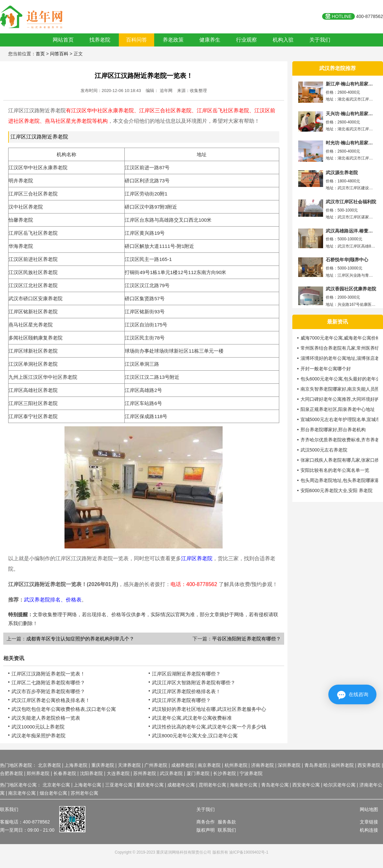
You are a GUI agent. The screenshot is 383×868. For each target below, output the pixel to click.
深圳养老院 (289, 765)
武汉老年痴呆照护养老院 (38, 736)
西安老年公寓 (306, 785)
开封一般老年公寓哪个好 (326, 369)
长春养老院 (65, 773)
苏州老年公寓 (84, 793)
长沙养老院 (225, 773)
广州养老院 (156, 765)
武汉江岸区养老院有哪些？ (181, 700)
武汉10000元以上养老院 (38, 727)
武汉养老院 (171, 773)
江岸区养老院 (197, 558)
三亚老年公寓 (119, 785)
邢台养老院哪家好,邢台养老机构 (333, 430)
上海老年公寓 (87, 785)
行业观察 (246, 40)
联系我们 (227, 830)
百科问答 (137, 40)
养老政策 (173, 40)
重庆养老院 (103, 765)
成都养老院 (183, 765)
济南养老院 (263, 765)
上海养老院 (76, 765)
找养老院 (100, 40)
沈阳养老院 (91, 773)
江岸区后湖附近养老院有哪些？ (186, 674)
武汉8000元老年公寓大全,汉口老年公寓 (195, 736)
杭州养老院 (236, 765)
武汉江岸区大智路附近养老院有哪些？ (194, 683)
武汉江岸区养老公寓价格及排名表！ (51, 700)
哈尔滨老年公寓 (339, 785)
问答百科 (59, 54)
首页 (40, 54)
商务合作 (206, 822)
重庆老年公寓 (150, 785)
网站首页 (63, 40)
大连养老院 (118, 773)
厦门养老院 (198, 773)
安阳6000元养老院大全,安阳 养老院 (337, 490)
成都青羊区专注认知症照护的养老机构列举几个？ (80, 639)
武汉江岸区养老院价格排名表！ (186, 691)
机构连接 (369, 830)
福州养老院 (342, 765)
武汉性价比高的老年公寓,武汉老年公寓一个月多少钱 (209, 727)
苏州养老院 (145, 773)
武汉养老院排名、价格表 (53, 600)
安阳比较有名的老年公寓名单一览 (335, 470)
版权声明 (206, 830)
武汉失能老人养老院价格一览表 (46, 718)
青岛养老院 (316, 765)
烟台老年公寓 (53, 793)
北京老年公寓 (56, 785)
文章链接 (369, 822)
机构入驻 (283, 40)
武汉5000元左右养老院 (324, 450)
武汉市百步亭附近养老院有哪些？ (48, 691)
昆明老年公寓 (212, 785)
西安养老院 (369, 765)
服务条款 (227, 822)
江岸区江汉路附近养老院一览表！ (144, 76)
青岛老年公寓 (275, 785)
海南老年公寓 (244, 785)
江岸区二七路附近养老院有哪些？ (48, 683)
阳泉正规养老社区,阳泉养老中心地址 (338, 409)
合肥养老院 (11, 773)
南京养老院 (209, 765)
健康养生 (210, 40)
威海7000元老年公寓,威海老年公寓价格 (341, 338)
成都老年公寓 (181, 785)
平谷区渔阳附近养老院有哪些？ (246, 639)
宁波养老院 (251, 773)
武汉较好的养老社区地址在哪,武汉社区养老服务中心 (209, 709)
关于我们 (320, 40)
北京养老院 (49, 765)
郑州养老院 (38, 773)
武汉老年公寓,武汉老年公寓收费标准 (192, 718)
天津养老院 (129, 765)
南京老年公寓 (22, 793)
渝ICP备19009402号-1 (249, 852)
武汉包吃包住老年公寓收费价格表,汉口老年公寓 (64, 709)
